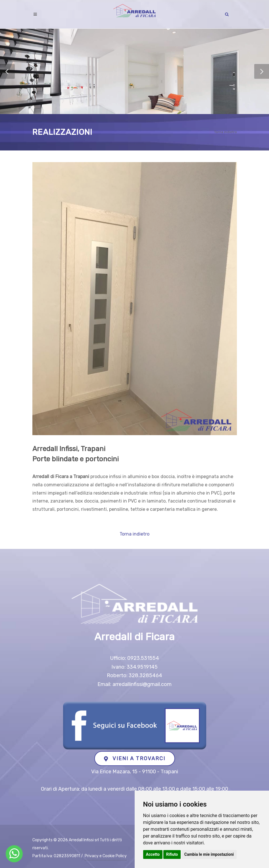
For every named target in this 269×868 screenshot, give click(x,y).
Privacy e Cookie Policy (106, 856)
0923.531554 (143, 658)
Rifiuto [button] (172, 854)
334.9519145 (142, 667)
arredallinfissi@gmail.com (142, 684)
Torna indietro (226, 132)
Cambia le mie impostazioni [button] (209, 854)
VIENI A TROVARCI (135, 759)
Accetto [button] (153, 854)
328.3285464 (145, 675)
